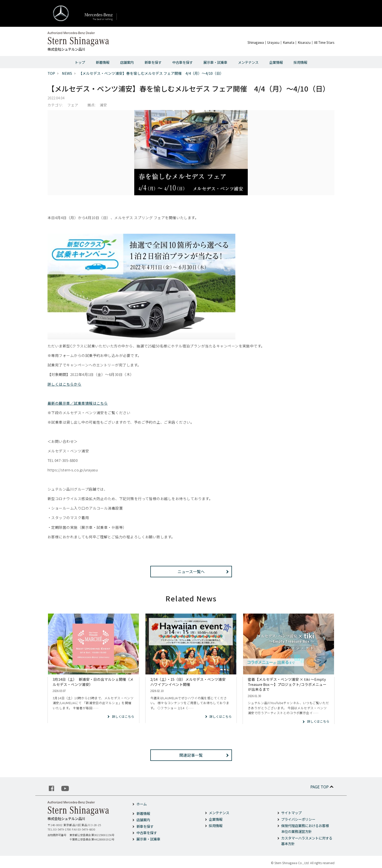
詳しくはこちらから (64, 384)
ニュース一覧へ (191, 571)
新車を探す (153, 62)
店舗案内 (127, 62)
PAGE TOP (322, 787)
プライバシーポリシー (298, 819)
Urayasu (273, 42)
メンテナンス (248, 62)
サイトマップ (291, 813)
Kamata (289, 42)
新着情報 (103, 62)
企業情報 (276, 62)
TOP (51, 73)
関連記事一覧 (191, 755)
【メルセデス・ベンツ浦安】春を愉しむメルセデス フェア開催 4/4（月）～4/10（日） (151, 73)
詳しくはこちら (123, 716)
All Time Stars (324, 42)
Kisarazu (304, 42)
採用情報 (300, 62)
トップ (80, 62)
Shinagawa (256, 42)
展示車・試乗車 (215, 62)
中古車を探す (182, 62)
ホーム (142, 804)
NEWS (67, 73)
